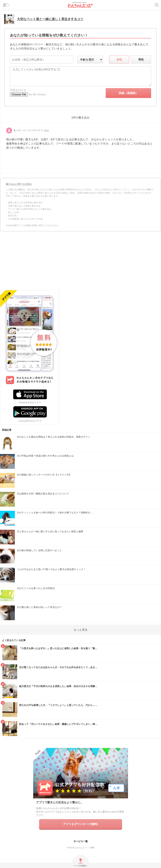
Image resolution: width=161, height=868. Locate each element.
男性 (141, 60)
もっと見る (81, 630)
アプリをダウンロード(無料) (80, 824)
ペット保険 (89, 848)
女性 (119, 60)
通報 (46, 130)
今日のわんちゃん (75, 848)
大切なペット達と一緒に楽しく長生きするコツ (50, 19)
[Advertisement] (81, 262)
